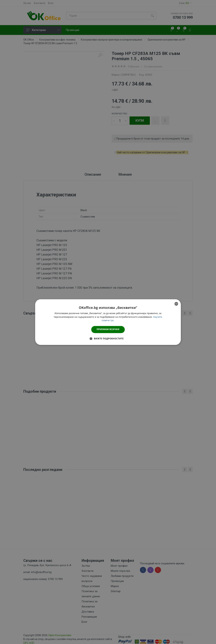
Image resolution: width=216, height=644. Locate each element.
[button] (108, 338)
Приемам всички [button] (108, 329)
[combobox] (176, 304)
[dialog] (108, 322)
